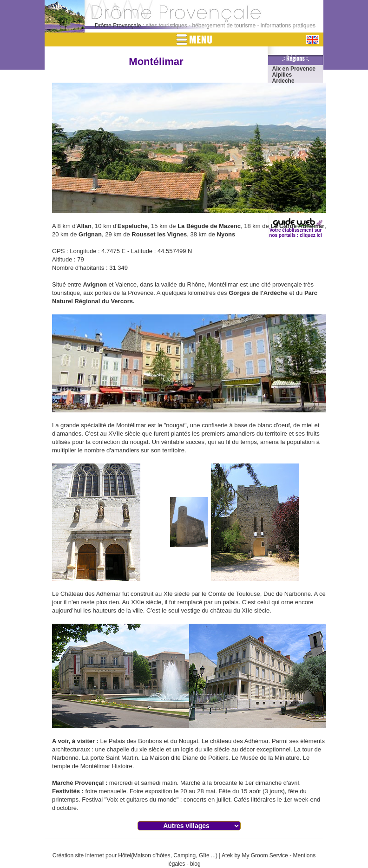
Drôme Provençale (118, 26)
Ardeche (283, 81)
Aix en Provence (294, 69)
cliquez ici (311, 235)
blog (195, 864)
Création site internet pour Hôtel (92, 855)
